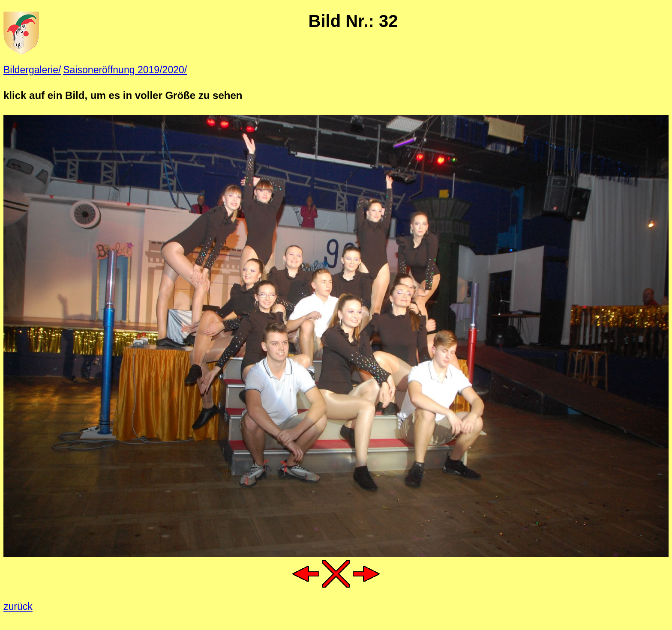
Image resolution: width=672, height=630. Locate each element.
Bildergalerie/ (32, 70)
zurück (18, 606)
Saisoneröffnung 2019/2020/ (125, 70)
